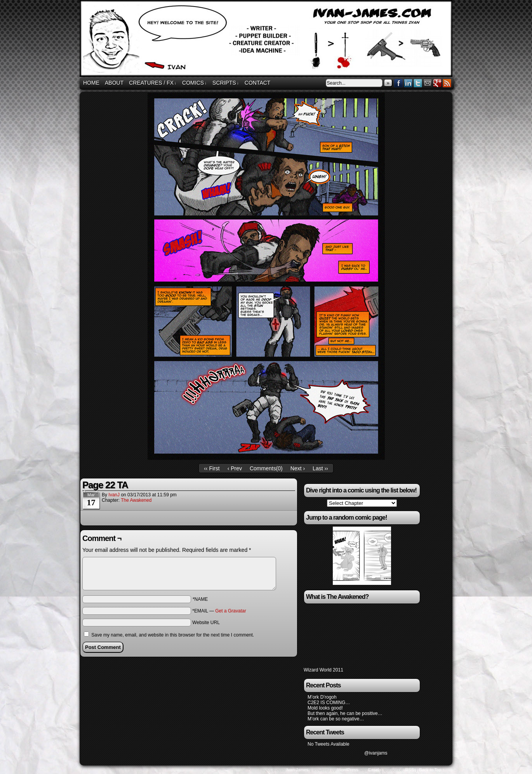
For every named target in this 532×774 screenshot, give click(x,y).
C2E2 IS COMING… (329, 703)
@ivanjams (376, 753)
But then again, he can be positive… (345, 713)
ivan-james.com (267, 40)
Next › (298, 468)
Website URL (206, 623)
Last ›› (320, 468)
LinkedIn (408, 83)
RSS (447, 83)
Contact (258, 83)
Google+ (437, 83)
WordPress (348, 770)
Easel (374, 770)
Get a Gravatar (230, 611)
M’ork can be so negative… (336, 719)
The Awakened (136, 500)
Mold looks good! (325, 708)
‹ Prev (235, 468)
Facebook (399, 83)
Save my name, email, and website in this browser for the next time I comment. (173, 635)
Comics (195, 83)
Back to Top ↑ (432, 770)
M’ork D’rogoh (322, 697)
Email (428, 83)
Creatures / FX (153, 83)
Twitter (418, 83)
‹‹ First (212, 468)
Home (91, 83)
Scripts (226, 83)
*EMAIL (219, 611)
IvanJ (114, 495)
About (114, 83)
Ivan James (297, 770)
